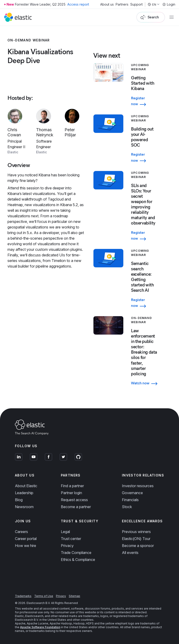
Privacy (67, 546)
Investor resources (138, 486)
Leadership (24, 493)
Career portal (26, 539)
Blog (19, 500)
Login (169, 4)
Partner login (71, 493)
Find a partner (72, 486)
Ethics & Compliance (78, 560)
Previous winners (136, 532)
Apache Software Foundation (40, 627)
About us (107, 4)
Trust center (71, 539)
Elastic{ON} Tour (136, 539)
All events (130, 553)
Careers (21, 532)
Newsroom (24, 507)
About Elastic (26, 486)
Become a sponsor (138, 546)
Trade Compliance (76, 553)
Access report (78, 4)
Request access (74, 500)
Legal (65, 532)
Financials (130, 500)
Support (136, 4)
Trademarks (23, 596)
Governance (132, 493)
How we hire (26, 546)
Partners (122, 4)
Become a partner (76, 507)
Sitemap (74, 596)
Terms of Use (44, 596)
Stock (127, 507)
